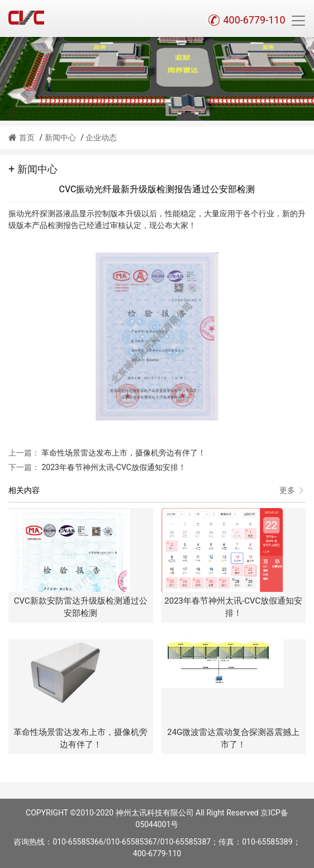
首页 (22, 137)
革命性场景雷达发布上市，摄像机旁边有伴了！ (123, 453)
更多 (292, 490)
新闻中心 (60, 137)
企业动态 (101, 137)
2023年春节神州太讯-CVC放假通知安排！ (113, 467)
